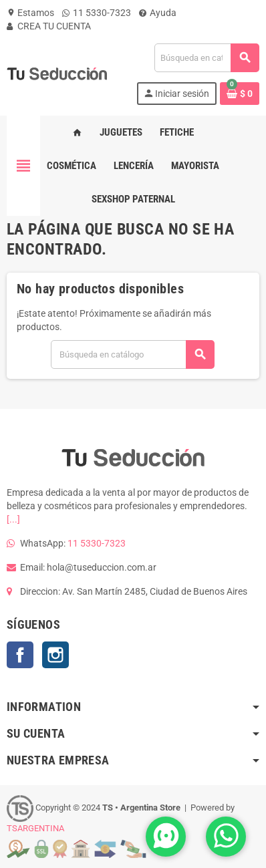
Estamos (30, 13)
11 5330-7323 (97, 13)
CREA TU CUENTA (49, 26)
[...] (13, 519)
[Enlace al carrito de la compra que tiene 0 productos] (240, 94)
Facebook (20, 655)
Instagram (55, 655)
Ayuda (158, 13)
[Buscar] (207, 58)
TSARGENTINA (35, 828)
